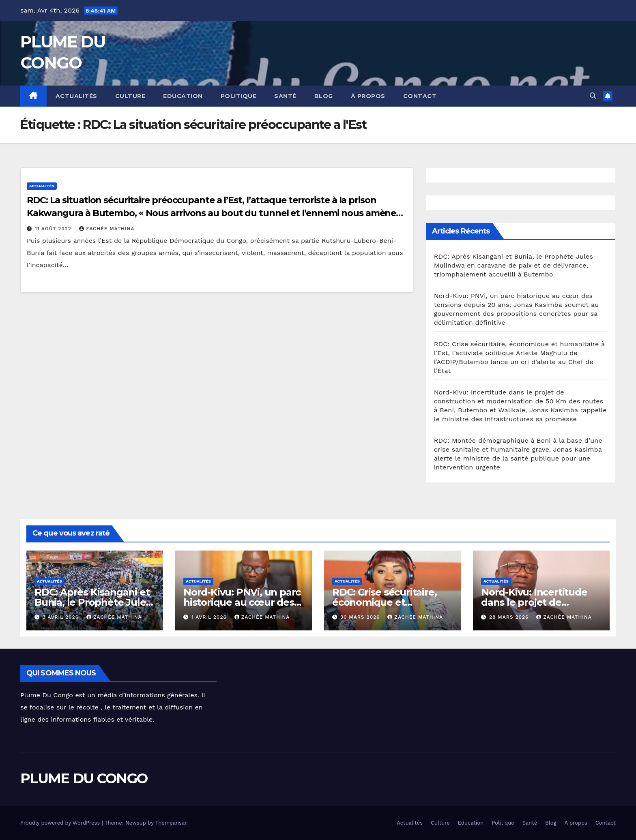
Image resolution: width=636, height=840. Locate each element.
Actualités (76, 96)
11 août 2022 (54, 229)
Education (183, 96)
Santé (285, 96)
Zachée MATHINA (107, 229)
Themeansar (171, 823)
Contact (420, 96)
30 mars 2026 (361, 617)
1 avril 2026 (210, 617)
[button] (593, 96)
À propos (368, 96)
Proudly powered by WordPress (61, 823)
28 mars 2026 (510, 617)
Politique (239, 96)
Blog (324, 96)
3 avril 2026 (62, 617)
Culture (130, 96)
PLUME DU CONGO (84, 778)
